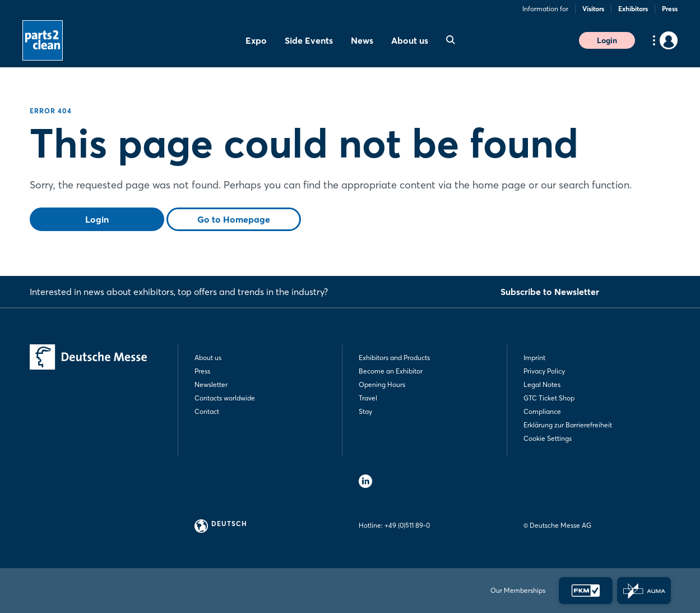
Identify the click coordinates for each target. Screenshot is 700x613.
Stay (365, 411)
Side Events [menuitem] (309, 40)
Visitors (593, 9)
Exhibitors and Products (394, 358)
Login (607, 40)
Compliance (542, 411)
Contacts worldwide (225, 398)
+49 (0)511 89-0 (407, 525)
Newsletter (211, 384)
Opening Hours (382, 384)
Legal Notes (542, 384)
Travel (368, 398)
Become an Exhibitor (391, 371)
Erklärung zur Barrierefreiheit (568, 425)
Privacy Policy (544, 371)
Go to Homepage (234, 219)
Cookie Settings (548, 438)
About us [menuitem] (410, 40)
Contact (207, 411)
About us (208, 358)
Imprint (534, 358)
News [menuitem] (362, 40)
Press (670, 9)
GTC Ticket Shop (549, 398)
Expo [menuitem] (256, 40)
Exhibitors (633, 9)
